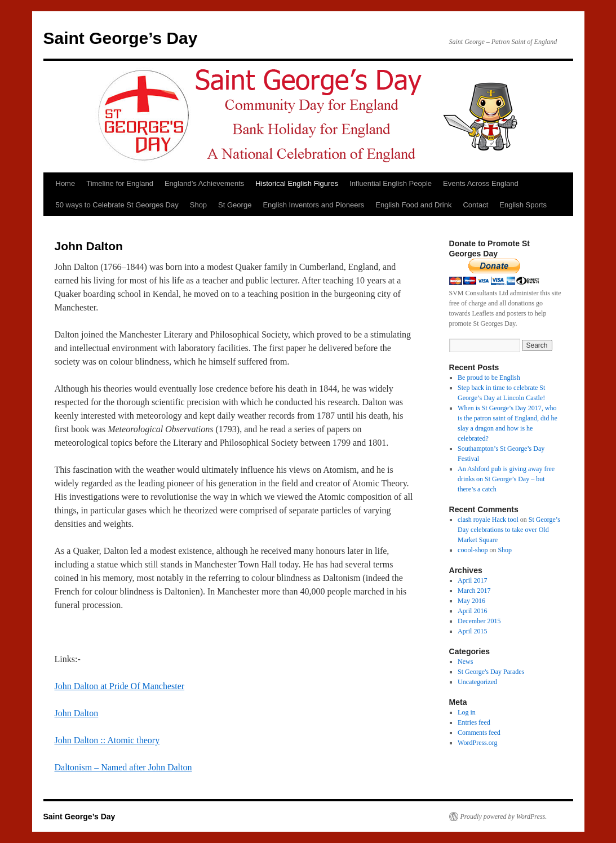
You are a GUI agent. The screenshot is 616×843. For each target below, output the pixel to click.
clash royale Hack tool (488, 520)
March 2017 (474, 591)
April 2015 (472, 631)
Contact (475, 205)
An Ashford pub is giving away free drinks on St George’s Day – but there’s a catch (506, 479)
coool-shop (473, 550)
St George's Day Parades (491, 672)
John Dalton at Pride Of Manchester (120, 686)
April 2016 (472, 611)
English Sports (523, 205)
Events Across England (481, 183)
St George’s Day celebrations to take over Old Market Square (509, 530)
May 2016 (471, 601)
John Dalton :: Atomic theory (107, 740)
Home (66, 183)
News (465, 662)
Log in (467, 712)
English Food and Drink (413, 205)
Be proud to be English (489, 378)
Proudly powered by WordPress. (504, 817)
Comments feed (479, 733)
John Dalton (77, 713)
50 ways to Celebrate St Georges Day (117, 205)
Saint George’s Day (121, 38)
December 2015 (479, 621)
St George (235, 205)
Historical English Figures (297, 183)
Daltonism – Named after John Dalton (123, 767)
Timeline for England (120, 183)
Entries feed (474, 722)
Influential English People (391, 183)
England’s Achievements (204, 183)
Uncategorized (477, 682)
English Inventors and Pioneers (313, 205)
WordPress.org (477, 743)
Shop (198, 205)
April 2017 (472, 580)
